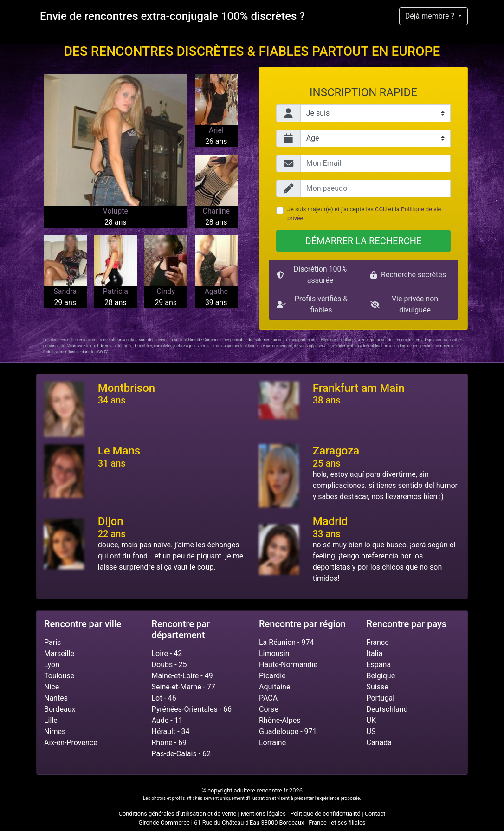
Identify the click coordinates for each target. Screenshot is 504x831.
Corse (269, 709)
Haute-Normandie (288, 665)
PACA (268, 698)
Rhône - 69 (169, 743)
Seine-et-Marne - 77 (184, 687)
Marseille (59, 653)
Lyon (52, 665)
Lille (51, 720)
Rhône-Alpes (280, 720)
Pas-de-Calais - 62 (181, 754)
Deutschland (387, 709)
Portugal (381, 698)
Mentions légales (263, 814)
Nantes (56, 698)
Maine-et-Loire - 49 (182, 676)
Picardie (272, 676)
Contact (375, 814)
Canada (379, 743)
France (378, 642)
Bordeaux (60, 709)
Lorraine (272, 743)
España (379, 665)
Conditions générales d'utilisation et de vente (178, 814)
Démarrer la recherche (364, 241)
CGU (381, 209)
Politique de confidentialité (325, 814)
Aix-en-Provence (71, 743)
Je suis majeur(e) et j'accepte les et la (364, 214)
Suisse (378, 687)
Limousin (274, 653)
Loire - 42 (167, 653)
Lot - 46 (164, 698)
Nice (52, 687)
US (371, 731)
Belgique (381, 676)
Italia (375, 653)
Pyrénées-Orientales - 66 (192, 709)
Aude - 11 (167, 720)
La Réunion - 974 (286, 642)
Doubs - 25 (169, 665)
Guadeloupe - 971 (288, 731)
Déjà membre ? (431, 16)
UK (371, 720)
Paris (52, 642)
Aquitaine (275, 687)
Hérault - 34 (171, 731)
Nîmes (55, 731)
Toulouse (59, 676)
